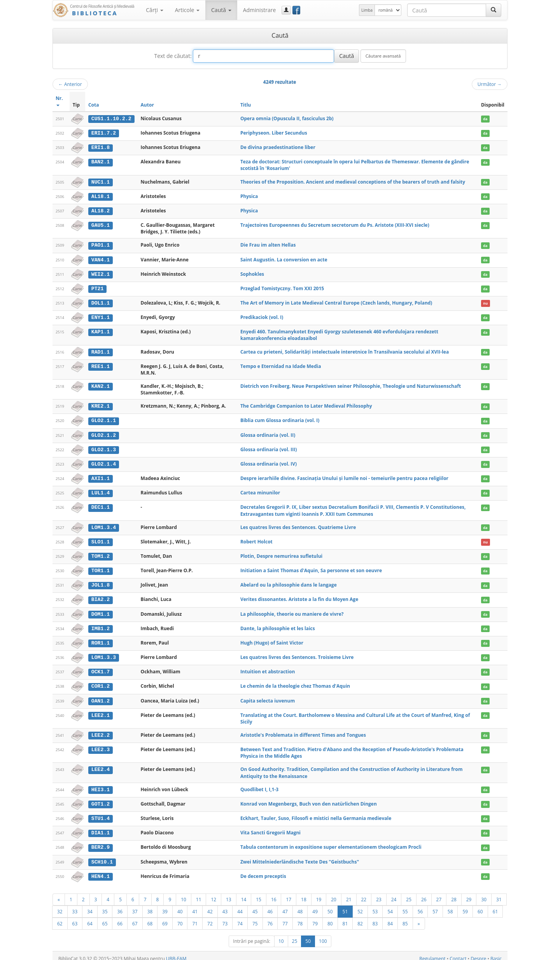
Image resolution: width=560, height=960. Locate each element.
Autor (147, 105)
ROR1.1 (101, 639)
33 (75, 905)
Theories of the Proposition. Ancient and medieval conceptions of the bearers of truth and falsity (353, 181)
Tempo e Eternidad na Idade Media (281, 364)
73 (225, 917)
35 (105, 905)
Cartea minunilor (260, 490)
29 (469, 893)
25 (409, 893)
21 (349, 893)
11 (199, 893)
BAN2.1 (101, 161)
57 (435, 905)
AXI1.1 (101, 476)
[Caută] (493, 10)
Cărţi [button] (154, 10)
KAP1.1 (101, 330)
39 (165, 905)
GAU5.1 (101, 224)
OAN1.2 (101, 696)
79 (315, 917)
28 (454, 893)
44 (240, 905)
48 (300, 905)
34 (90, 905)
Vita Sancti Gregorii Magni (270, 827)
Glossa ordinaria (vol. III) (269, 447)
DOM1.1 (101, 610)
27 (439, 893)
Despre (478, 952)
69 (165, 917)
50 (330, 905)
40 (180, 905)
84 (390, 917)
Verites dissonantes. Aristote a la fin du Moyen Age (299, 596)
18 (304, 893)
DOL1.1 (101, 301)
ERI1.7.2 (104, 133)
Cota (94, 105)
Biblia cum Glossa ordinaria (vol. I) (280, 418)
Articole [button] (187, 10)
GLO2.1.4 (104, 462)
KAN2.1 (101, 384)
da (485, 119)
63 (75, 917)
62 (60, 917)
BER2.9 (101, 842)
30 (484, 893)
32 (60, 905)
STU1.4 (101, 813)
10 (184, 893)
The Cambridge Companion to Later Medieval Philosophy (306, 404)
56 (420, 905)
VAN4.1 (101, 259)
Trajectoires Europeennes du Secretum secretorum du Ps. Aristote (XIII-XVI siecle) (335, 224)
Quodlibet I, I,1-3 (259, 784)
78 (300, 917)
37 (135, 905)
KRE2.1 (101, 404)
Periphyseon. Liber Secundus (274, 133)
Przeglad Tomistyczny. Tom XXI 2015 (282, 287)
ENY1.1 (101, 316)
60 (480, 905)
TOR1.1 (101, 568)
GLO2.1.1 (104, 419)
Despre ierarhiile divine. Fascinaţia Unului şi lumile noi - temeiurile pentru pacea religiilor (344, 476)
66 (120, 917)
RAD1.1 (101, 350)
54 (390, 905)
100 (323, 935)
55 (405, 905)
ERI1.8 (101, 147)
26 (424, 893)
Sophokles (252, 273)
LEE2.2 (101, 731)
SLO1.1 (101, 539)
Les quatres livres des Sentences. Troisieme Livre (297, 653)
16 (274, 893)
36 (120, 905)
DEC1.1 (101, 505)
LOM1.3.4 (104, 524)
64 (90, 917)
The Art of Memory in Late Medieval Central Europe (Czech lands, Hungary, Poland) (336, 301)
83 (375, 917)
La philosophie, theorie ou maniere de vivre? (292, 610)
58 (450, 905)
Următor (490, 84)
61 (495, 905)
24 (394, 893)
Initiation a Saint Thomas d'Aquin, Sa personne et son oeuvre (311, 567)
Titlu (246, 105)
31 (499, 893)
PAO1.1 (101, 244)
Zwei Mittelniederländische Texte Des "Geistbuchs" (300, 856)
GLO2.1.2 (104, 433)
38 (150, 905)
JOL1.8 (101, 582)
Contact (458, 952)
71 (195, 917)
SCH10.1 (102, 856)
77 (285, 917)
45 (255, 905)
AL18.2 (101, 210)
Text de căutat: (173, 56)
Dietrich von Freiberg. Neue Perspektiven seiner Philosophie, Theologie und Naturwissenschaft (351, 384)
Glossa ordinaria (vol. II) (268, 433)
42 (210, 905)
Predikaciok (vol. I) (262, 316)
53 (375, 905)
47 (285, 905)
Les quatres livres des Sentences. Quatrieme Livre (298, 524)
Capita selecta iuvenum (268, 696)
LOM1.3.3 (104, 653)
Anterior (70, 84)
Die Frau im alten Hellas (268, 244)
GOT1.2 (101, 799)
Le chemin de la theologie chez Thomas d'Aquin (295, 682)
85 (405, 917)
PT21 (98, 287)
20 (334, 893)
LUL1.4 (101, 490)
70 (180, 917)
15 (259, 893)
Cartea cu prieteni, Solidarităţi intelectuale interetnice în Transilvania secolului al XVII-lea (345, 350)
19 (319, 893)
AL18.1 (101, 196)
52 (360, 905)
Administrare (260, 10)
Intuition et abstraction (268, 667)
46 (270, 905)
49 (315, 905)
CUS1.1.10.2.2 (111, 119)
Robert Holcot (256, 539)
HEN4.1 (101, 871)
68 (150, 917)
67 (135, 917)
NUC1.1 (101, 182)
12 (213, 893)
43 (225, 905)
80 (330, 917)
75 (255, 917)
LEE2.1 (101, 710)
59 (465, 905)
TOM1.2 (101, 553)
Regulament (432, 952)
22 (364, 893)
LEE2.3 (101, 745)
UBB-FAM (176, 952)
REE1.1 (101, 364)
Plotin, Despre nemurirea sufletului (281, 553)
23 (379, 893)
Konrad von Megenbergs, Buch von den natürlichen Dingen (309, 799)
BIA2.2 (101, 596)
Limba (367, 10)
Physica (249, 195)
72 (210, 917)
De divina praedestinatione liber (278, 147)
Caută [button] (221, 10)
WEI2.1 (101, 273)
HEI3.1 (101, 785)
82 (360, 917)
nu (485, 302)
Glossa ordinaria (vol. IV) (269, 462)
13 (229, 893)
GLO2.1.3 (104, 447)
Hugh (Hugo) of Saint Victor (272, 639)
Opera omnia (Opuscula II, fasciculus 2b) (287, 118)
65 (105, 917)
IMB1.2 (101, 625)
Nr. (59, 101)
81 (345, 917)
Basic (496, 952)
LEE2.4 (101, 765)
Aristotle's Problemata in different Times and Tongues (303, 730)
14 (244, 893)
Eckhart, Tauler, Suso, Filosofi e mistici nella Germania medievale (316, 813)
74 (240, 917)
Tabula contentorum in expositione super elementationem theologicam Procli (331, 842)
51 (345, 905)
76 (270, 917)
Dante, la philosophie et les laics (278, 625)
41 (195, 905)
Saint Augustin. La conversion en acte (284, 258)
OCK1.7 (101, 667)
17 (289, 893)
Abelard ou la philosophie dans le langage (289, 581)
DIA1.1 (101, 827)
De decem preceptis (263, 870)
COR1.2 (101, 682)
